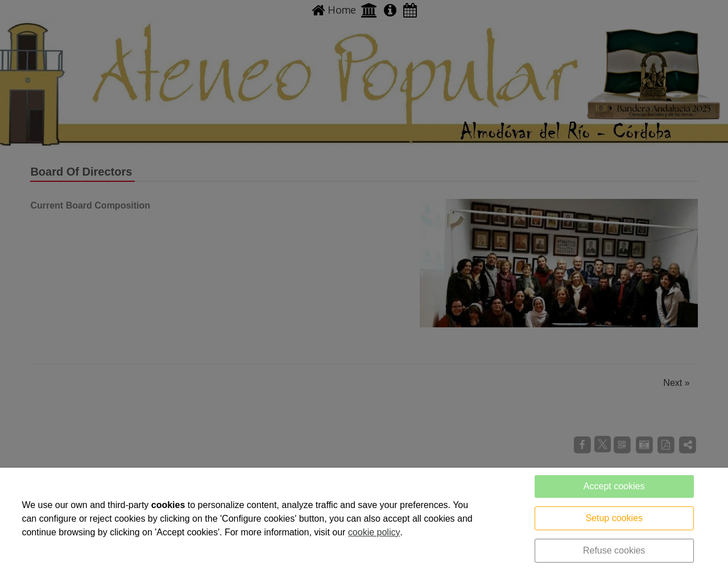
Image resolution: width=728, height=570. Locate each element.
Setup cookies (614, 518)
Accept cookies (614, 486)
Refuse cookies (614, 550)
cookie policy (374, 532)
